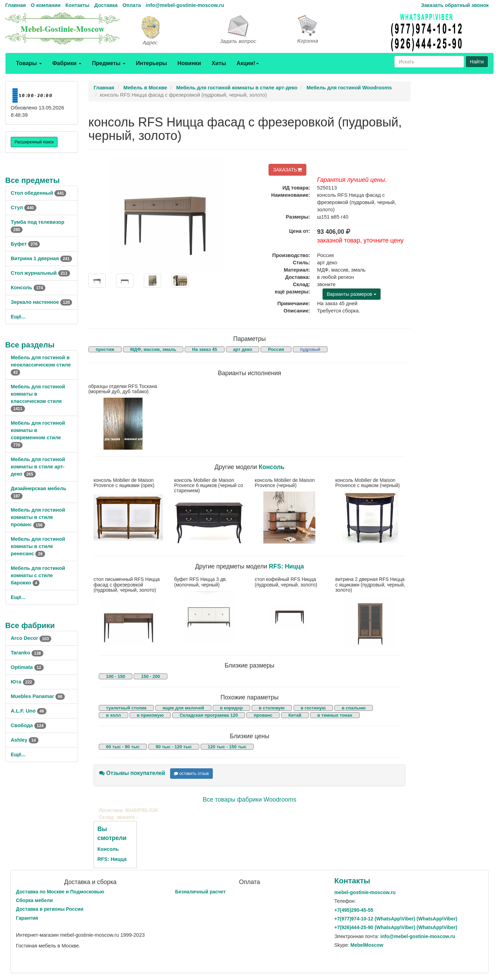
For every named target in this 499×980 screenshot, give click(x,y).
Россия (276, 349)
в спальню (354, 708)
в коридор (231, 708)
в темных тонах (335, 715)
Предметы (109, 63)
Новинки (189, 63)
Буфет (25, 244)
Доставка (106, 5)
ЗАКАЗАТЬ (287, 170)
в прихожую (150, 715)
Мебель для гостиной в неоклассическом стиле (41, 365)
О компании (46, 5)
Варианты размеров (352, 294)
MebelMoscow (367, 945)
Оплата (132, 5)
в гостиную (313, 708)
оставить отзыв (191, 774)
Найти (477, 62)
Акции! (247, 63)
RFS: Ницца (286, 566)
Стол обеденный (38, 193)
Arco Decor (31, 638)
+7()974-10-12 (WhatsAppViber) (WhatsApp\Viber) (396, 919)
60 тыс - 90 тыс (123, 747)
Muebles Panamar (38, 696)
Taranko (27, 653)
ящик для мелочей (183, 708)
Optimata (27, 667)
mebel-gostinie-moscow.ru (365, 892)
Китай (295, 715)
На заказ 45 (204, 349)
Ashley (25, 740)
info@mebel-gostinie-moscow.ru (185, 5)
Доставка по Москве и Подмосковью (60, 892)
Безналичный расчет (200, 892)
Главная (16, 5)
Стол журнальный (40, 273)
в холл (113, 715)
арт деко (243, 349)
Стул (24, 208)
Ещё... (18, 317)
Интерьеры (151, 63)
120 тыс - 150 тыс (227, 747)
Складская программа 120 (209, 715)
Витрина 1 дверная (41, 258)
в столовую (272, 708)
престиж (105, 349)
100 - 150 (116, 676)
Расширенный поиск (34, 142)
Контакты (77, 5)
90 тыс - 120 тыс (174, 747)
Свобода (28, 725)
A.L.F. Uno (29, 711)
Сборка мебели (34, 900)
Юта (23, 682)
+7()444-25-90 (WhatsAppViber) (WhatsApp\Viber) (396, 927)
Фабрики (67, 63)
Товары (29, 63)
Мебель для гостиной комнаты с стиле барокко (38, 575)
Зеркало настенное (41, 302)
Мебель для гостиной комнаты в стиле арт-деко (38, 467)
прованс (263, 715)
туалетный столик (126, 708)
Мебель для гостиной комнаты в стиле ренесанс (38, 546)
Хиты (219, 63)
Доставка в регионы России (50, 909)
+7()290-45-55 (354, 910)
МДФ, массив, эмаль (153, 349)
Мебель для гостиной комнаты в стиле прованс (38, 517)
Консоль (28, 288)
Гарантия (27, 918)
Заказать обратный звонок (455, 5)
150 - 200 (151, 676)
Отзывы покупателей (132, 773)
